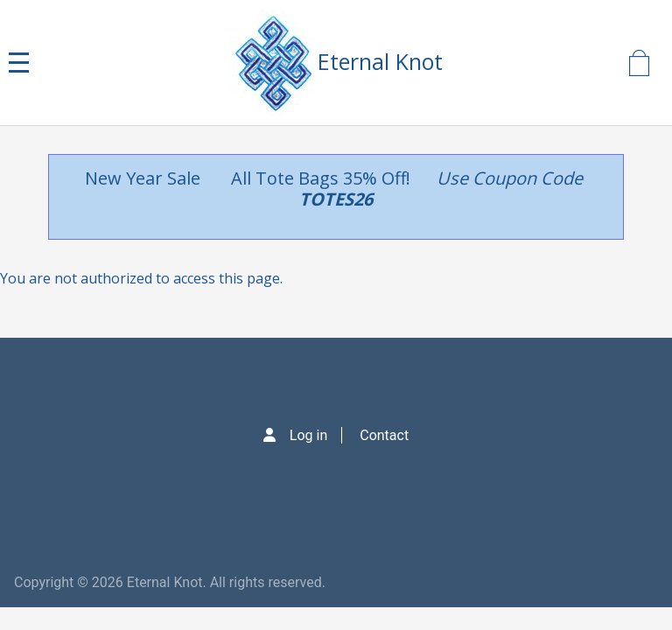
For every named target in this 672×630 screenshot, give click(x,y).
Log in (308, 435)
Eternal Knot (380, 61)
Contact (384, 435)
